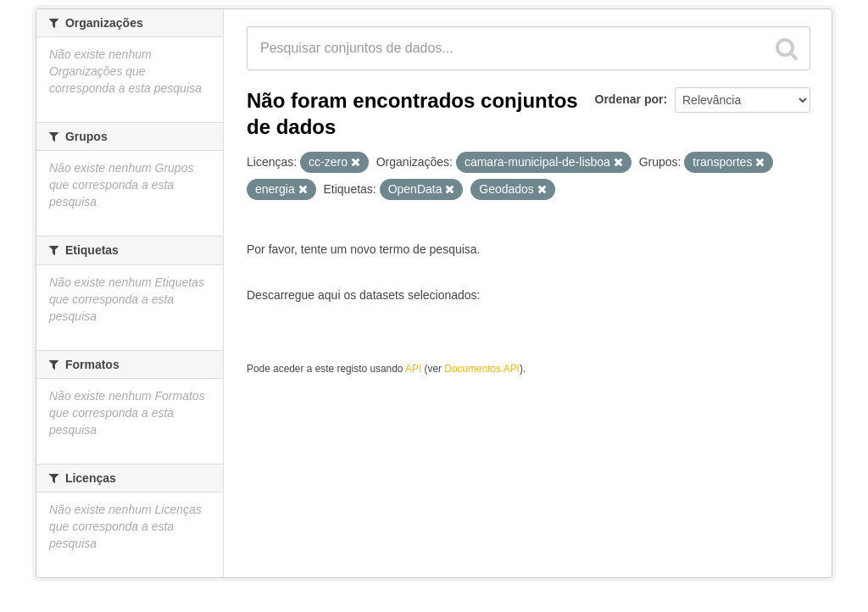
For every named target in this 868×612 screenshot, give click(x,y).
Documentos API (482, 369)
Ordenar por (629, 99)
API (413, 369)
